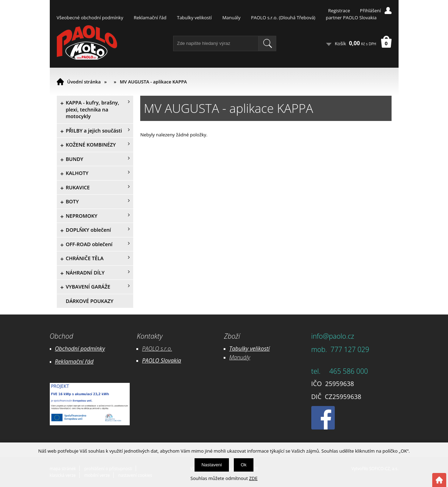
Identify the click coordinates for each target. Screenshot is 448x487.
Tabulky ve (242, 349)
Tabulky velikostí (194, 18)
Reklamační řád (150, 18)
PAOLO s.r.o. (157, 349)
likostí (262, 349)
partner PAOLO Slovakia (351, 18)
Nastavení (212, 465)
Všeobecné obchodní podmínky (90, 18)
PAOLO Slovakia (161, 360)
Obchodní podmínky (80, 349)
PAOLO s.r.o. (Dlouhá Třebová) (283, 18)
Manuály (231, 18)
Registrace (339, 11)
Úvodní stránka (84, 82)
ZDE (253, 478)
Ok (244, 465)
